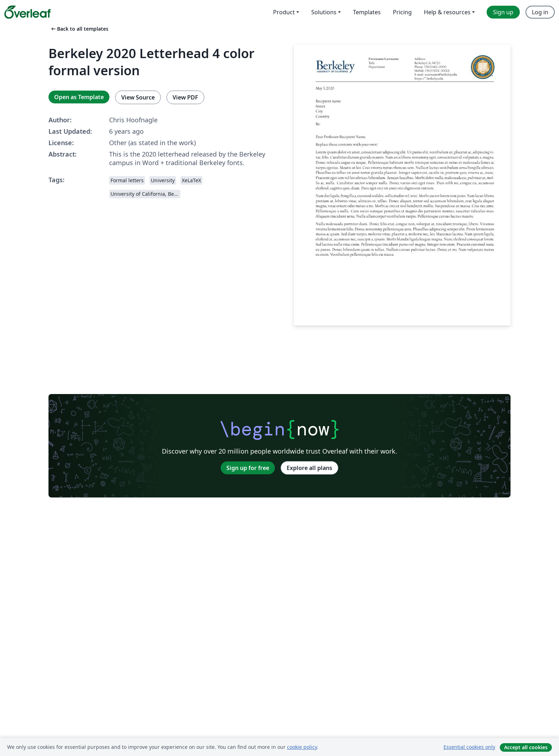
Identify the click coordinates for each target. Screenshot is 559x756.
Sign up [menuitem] (503, 12)
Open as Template (79, 97)
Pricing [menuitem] (402, 12)
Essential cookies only (469, 747)
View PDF (185, 97)
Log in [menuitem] (540, 12)
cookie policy (302, 747)
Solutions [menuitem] (324, 12)
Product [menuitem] (284, 12)
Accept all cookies (526, 747)
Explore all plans (309, 468)
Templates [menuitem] (367, 12)
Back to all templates (79, 29)
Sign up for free (248, 468)
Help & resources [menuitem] (447, 12)
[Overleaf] (27, 12)
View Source (138, 97)
